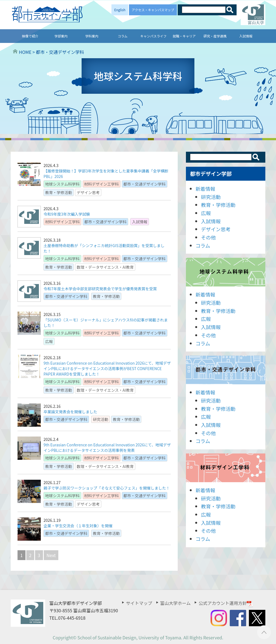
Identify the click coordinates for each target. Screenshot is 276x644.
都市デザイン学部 (211, 173)
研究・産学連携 (215, 36)
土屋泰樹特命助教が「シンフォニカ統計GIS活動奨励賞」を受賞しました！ (104, 248)
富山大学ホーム (176, 603)
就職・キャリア (184, 36)
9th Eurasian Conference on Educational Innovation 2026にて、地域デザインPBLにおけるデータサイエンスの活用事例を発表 (107, 447)
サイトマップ (139, 603)
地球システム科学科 (226, 272)
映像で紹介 (30, 36)
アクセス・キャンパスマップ (153, 10)
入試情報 (246, 36)
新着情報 (205, 189)
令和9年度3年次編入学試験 (67, 214)
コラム (123, 36)
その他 (208, 237)
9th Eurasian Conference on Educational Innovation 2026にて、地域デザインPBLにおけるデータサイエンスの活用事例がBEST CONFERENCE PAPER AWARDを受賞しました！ (107, 368)
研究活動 (211, 197)
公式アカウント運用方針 (226, 603)
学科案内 (92, 36)
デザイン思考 (216, 229)
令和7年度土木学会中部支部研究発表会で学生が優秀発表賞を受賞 (100, 289)
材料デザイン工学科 (226, 468)
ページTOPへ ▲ (264, 632)
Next (51, 555)
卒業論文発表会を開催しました (70, 412)
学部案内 (61, 36)
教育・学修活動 (218, 205)
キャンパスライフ (153, 36)
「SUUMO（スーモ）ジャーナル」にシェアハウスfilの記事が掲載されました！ (106, 323)
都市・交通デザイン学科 (226, 370)
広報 (206, 213)
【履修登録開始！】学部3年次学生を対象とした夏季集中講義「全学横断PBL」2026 (106, 174)
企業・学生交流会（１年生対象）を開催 (78, 526)
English (120, 10)
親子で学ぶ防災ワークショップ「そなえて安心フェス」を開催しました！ (107, 488)
